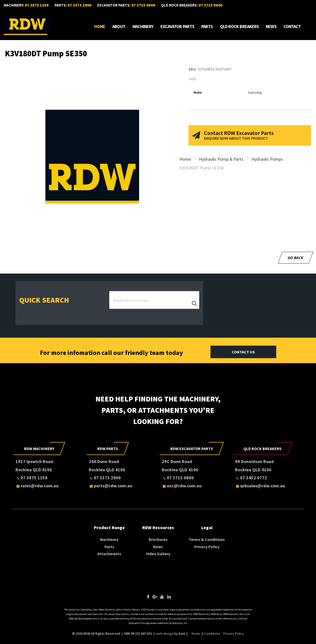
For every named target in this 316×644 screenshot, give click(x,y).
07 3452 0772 (251, 477)
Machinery (143, 27)
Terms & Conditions (207, 539)
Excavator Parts (177, 27)
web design (165, 633)
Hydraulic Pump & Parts (221, 160)
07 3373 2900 (79, 5)
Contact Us (243, 352)
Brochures (158, 539)
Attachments (109, 553)
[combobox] (154, 300)
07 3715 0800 (143, 5)
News (271, 27)
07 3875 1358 (37, 5)
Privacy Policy (207, 546)
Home (100, 27)
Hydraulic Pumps (267, 160)
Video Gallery (158, 553)
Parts (207, 27)
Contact (292, 27)
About (119, 27)
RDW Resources (158, 527)
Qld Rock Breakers (239, 27)
